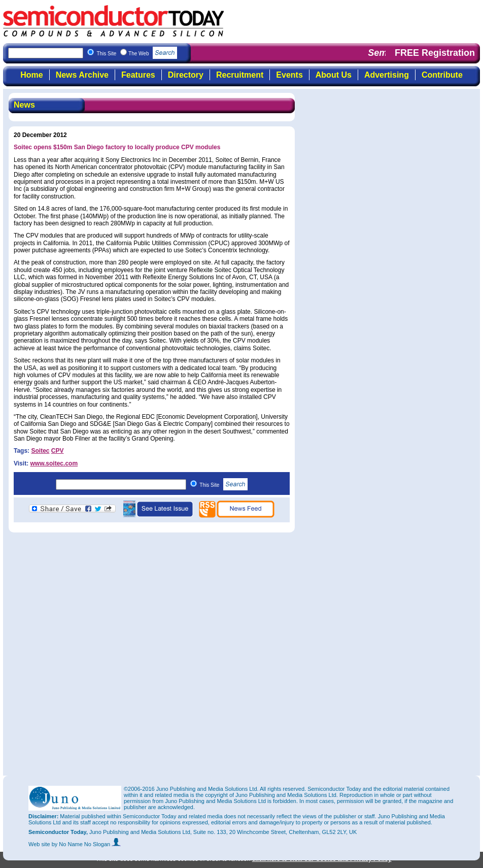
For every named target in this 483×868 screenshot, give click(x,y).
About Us (334, 75)
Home (31, 75)
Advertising (387, 75)
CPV (58, 451)
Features (138, 75)
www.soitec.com (54, 463)
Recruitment (240, 75)
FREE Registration (435, 53)
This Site (223, 485)
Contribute (442, 75)
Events (289, 75)
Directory (186, 75)
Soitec (40, 451)
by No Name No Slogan (87, 844)
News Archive (82, 75)
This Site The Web (137, 54)
